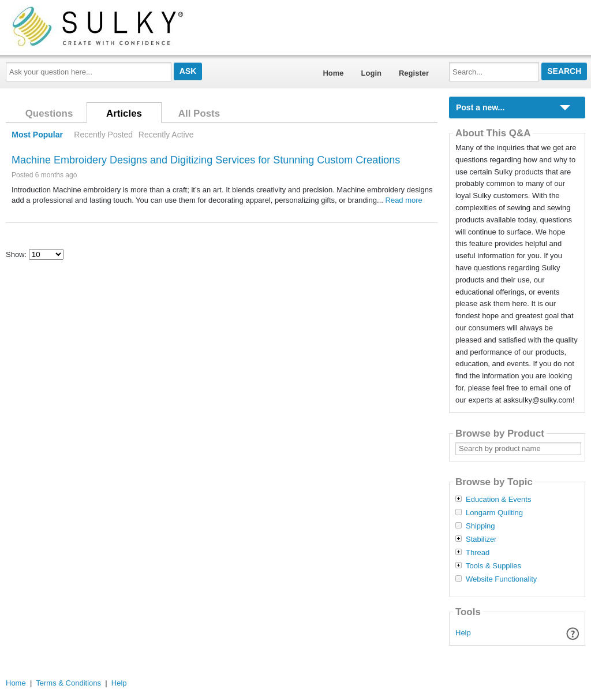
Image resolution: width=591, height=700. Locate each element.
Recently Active (166, 135)
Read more (404, 200)
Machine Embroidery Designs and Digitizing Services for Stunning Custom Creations (206, 160)
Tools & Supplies (493, 566)
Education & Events (498, 500)
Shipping (480, 526)
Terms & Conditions (68, 683)
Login (371, 73)
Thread (478, 553)
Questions (49, 113)
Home (333, 73)
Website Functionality (501, 579)
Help (463, 633)
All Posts (199, 113)
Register (414, 73)
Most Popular (37, 135)
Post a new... (480, 107)
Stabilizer (481, 539)
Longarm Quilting (494, 513)
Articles (124, 113)
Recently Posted (103, 135)
